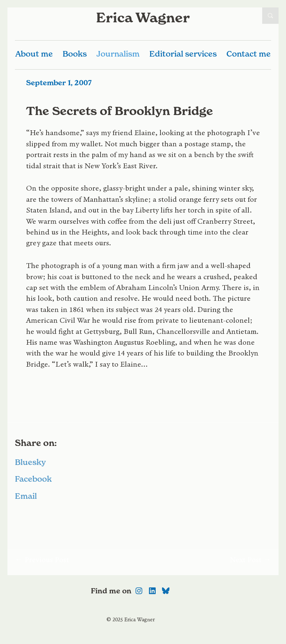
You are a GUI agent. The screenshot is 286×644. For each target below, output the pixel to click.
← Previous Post (42, 562)
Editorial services (183, 54)
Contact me (249, 54)
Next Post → (250, 562)
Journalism (118, 54)
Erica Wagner (143, 17)
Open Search (270, 16)
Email (26, 496)
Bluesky (30, 462)
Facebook (33, 479)
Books (75, 54)
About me (34, 54)
